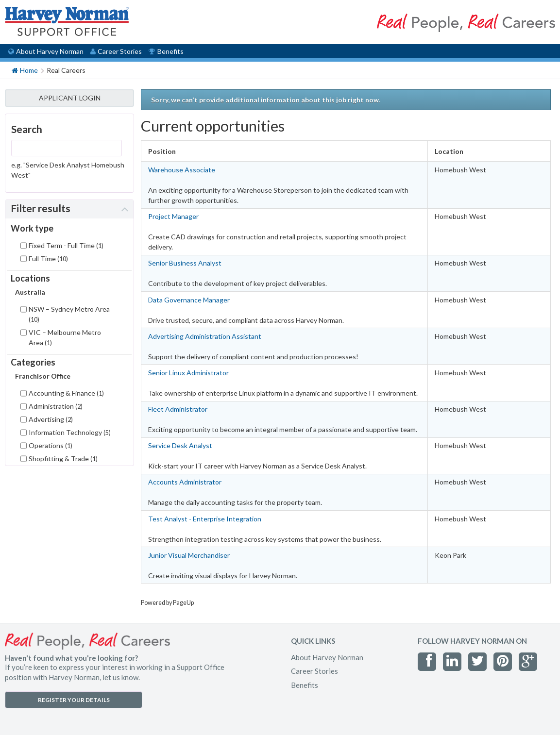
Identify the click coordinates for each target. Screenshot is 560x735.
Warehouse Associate (182, 170)
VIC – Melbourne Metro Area (65, 337)
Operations (51, 445)
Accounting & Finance (66, 393)
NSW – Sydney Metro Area (69, 314)
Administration (56, 406)
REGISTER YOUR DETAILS (74, 700)
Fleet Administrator (178, 409)
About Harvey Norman (46, 51)
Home (25, 70)
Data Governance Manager (189, 300)
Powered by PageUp (167, 603)
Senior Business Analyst (185, 263)
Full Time (48, 259)
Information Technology (70, 432)
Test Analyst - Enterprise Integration (205, 519)
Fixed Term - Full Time (66, 245)
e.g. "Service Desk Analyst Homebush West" (68, 170)
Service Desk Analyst (180, 445)
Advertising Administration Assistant (205, 336)
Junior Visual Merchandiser (189, 555)
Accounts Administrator (185, 482)
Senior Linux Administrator (188, 373)
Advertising (51, 419)
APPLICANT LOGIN (70, 98)
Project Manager (173, 216)
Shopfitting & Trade (63, 459)
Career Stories (116, 51)
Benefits (166, 51)
